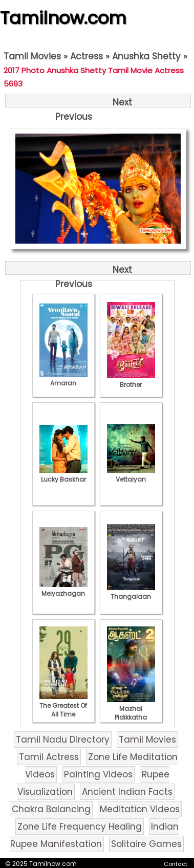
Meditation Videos (140, 809)
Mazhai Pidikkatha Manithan (131, 713)
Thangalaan (131, 592)
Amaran (63, 379)
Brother (131, 380)
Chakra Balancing (51, 809)
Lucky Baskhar (63, 475)
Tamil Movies (32, 56)
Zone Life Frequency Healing (80, 827)
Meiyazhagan (63, 589)
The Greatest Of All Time (63, 706)
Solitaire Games (146, 844)
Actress (87, 56)
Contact (176, 864)
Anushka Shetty (146, 56)
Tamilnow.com (63, 18)
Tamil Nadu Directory (63, 740)
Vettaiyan (131, 475)
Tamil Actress (49, 757)
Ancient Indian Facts (127, 792)
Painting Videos (98, 774)
